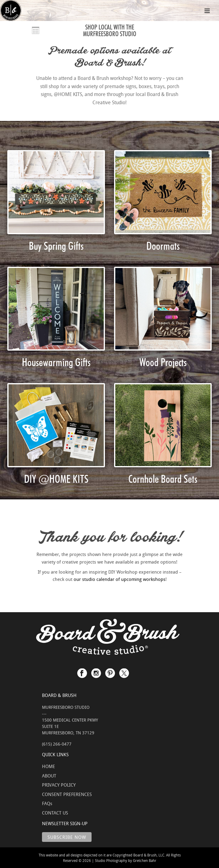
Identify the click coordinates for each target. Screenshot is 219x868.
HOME (49, 766)
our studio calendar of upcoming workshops (120, 579)
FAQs (47, 803)
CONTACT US (55, 813)
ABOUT (49, 776)
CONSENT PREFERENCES (67, 794)
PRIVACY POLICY (59, 785)
